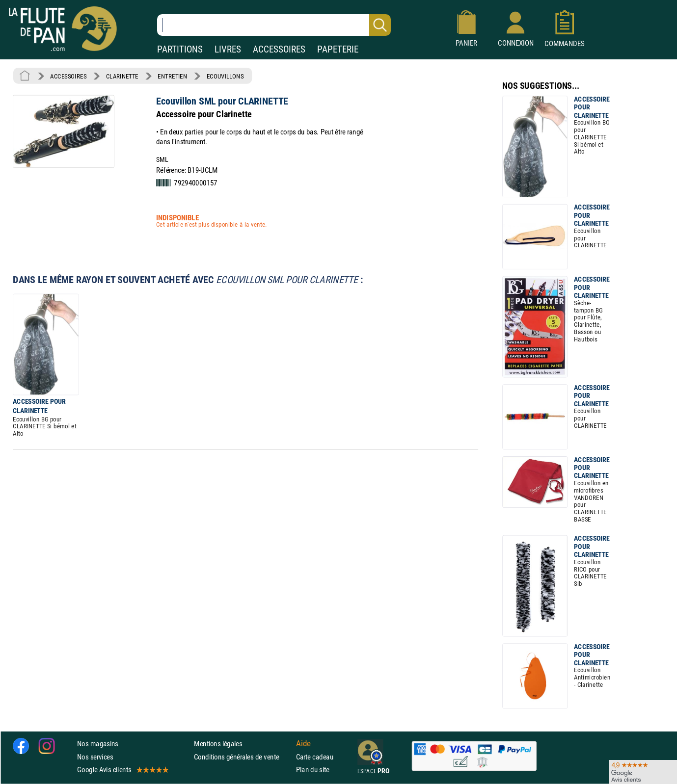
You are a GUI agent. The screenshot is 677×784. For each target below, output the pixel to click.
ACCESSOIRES (279, 49)
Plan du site (313, 770)
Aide (303, 744)
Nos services (95, 757)
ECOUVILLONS (225, 76)
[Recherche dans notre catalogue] (274, 25)
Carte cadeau (315, 757)
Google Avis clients (122, 770)
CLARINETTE (122, 76)
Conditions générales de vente (243, 757)
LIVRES (228, 49)
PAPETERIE (338, 49)
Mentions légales (218, 744)
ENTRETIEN (172, 76)
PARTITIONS (180, 49)
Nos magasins (98, 744)
